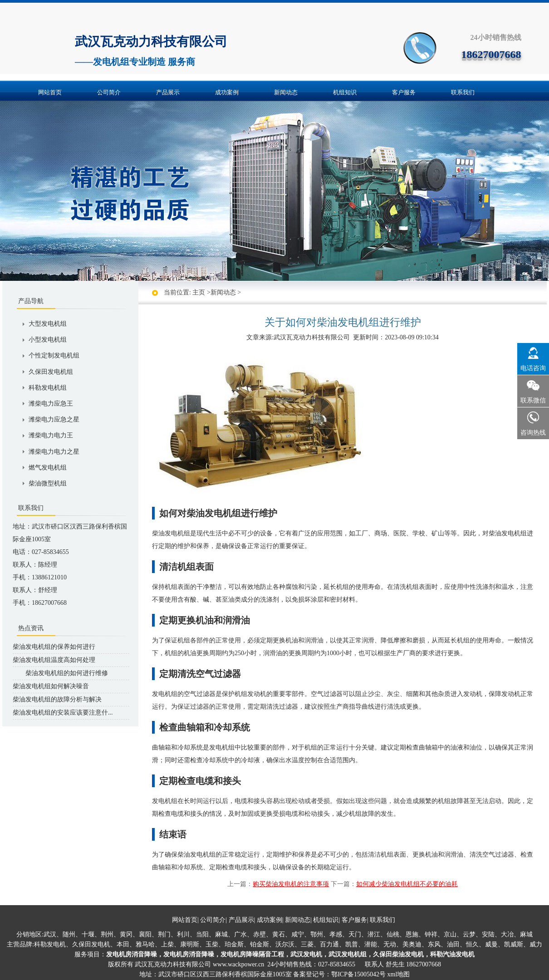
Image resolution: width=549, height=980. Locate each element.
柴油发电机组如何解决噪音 (51, 686)
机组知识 (345, 92)
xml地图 (399, 974)
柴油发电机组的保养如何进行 (54, 647)
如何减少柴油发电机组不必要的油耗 (407, 884)
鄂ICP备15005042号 (358, 974)
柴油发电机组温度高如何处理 (54, 660)
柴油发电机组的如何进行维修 (60, 673)
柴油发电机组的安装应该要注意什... (63, 713)
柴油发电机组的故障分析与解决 (57, 699)
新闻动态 (286, 92)
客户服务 (404, 92)
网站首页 (50, 92)
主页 (199, 292)
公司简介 (109, 92)
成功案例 (227, 92)
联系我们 (463, 92)
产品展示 (168, 92)
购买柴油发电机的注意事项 (291, 884)
